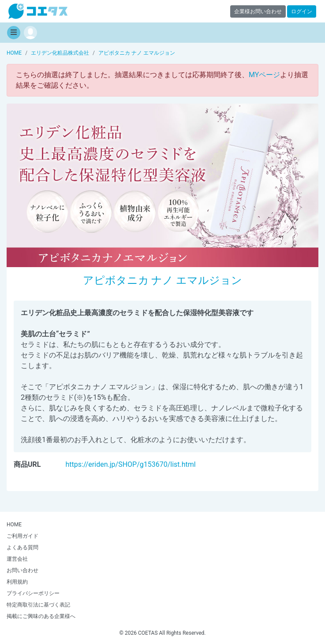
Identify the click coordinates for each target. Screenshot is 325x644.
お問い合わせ (22, 570)
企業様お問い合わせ (258, 11)
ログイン (302, 11)
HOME (14, 525)
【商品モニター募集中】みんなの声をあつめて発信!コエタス (38, 11)
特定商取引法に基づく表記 (38, 605)
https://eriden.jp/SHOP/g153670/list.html (131, 464)
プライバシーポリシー (33, 593)
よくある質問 (22, 547)
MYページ (264, 75)
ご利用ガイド (22, 536)
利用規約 (17, 582)
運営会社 (17, 559)
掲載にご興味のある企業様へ (41, 616)
